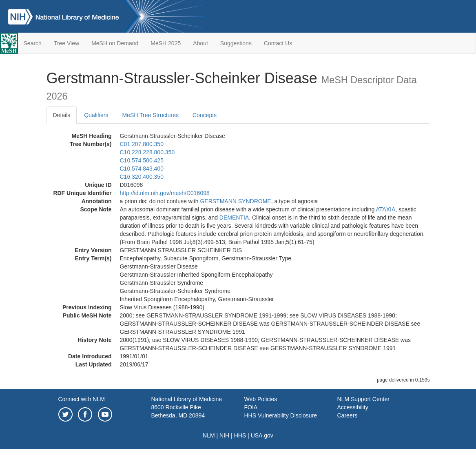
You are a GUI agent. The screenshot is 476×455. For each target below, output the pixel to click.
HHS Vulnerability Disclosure (281, 415)
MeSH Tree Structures (150, 115)
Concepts (205, 115)
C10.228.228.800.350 (147, 152)
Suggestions (236, 43)
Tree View (66, 43)
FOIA (251, 407)
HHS (240, 435)
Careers (348, 415)
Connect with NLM (82, 399)
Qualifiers (96, 115)
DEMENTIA (234, 218)
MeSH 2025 (166, 43)
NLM (209, 435)
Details (62, 115)
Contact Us (278, 43)
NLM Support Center (363, 399)
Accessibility (353, 407)
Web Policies (261, 399)
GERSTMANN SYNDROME (235, 201)
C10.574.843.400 (142, 169)
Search (33, 43)
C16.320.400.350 (142, 177)
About (200, 43)
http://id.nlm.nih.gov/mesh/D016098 (165, 193)
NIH (224, 435)
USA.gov (262, 435)
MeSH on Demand (115, 43)
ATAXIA (386, 209)
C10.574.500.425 (142, 160)
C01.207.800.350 (142, 144)
